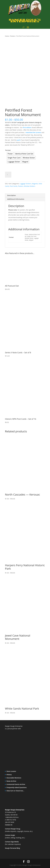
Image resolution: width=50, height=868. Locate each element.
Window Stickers (30, 186)
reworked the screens (33, 132)
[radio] (10, 154)
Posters (13, 36)
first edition (27, 128)
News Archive (11, 781)
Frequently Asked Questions (17, 787)
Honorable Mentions (14, 778)
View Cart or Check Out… (15, 791)
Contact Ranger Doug (13, 829)
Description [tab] (11, 195)
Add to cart (21, 174)
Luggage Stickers (25, 184)
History (9, 775)
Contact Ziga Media (12, 842)
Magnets (35, 184)
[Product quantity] (8, 175)
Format (8, 150)
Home (7, 36)
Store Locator (11, 771)
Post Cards (13, 186)
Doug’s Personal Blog (12, 848)
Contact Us (9, 825)
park (19, 140)
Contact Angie (10, 835)
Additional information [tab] (16, 199)
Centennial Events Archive (16, 784)
